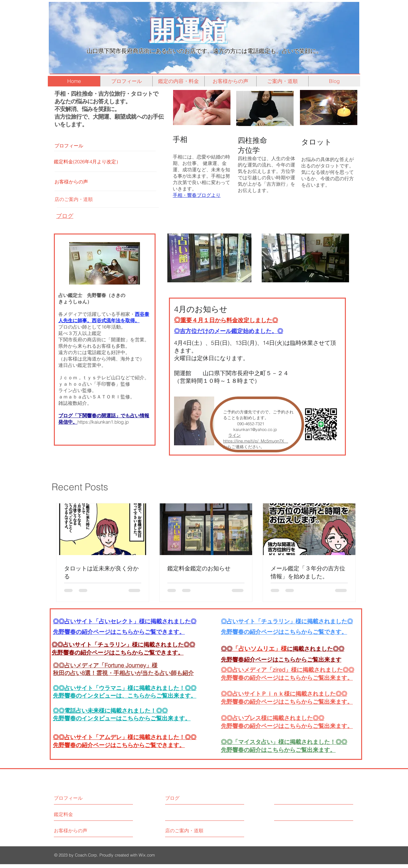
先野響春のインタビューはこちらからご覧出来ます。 (122, 718)
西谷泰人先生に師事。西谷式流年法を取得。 (104, 317)
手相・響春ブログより (197, 195)
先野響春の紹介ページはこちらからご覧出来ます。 (287, 702)
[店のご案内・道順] (108, 199)
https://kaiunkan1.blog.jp (103, 422)
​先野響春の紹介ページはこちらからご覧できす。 (284, 632)
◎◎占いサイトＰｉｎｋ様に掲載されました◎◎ (284, 694)
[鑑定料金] (78, 814)
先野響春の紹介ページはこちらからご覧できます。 (118, 653)
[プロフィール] (108, 146)
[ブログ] (193, 798)
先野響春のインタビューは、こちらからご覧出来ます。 (125, 696)
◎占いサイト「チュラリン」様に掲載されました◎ (287, 621)
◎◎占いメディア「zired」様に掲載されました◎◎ (288, 670)
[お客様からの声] (108, 182)
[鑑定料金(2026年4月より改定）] (107, 162)
